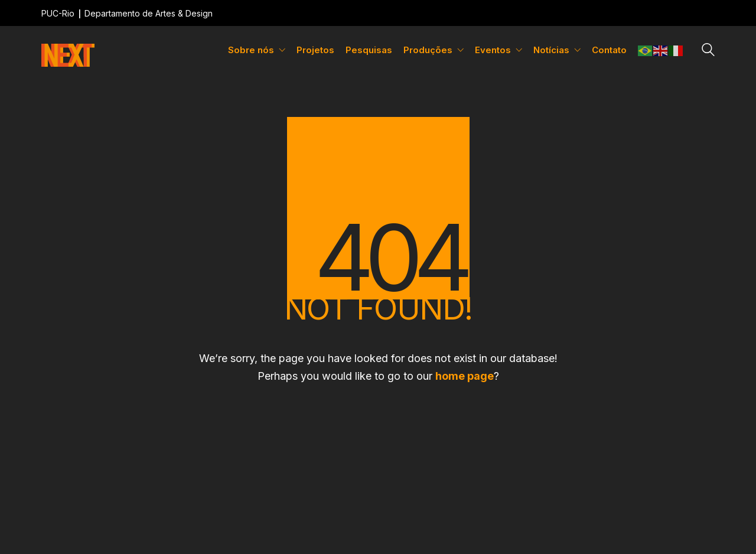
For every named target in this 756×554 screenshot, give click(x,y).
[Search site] (708, 51)
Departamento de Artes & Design (149, 13)
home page (465, 376)
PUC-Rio (58, 13)
